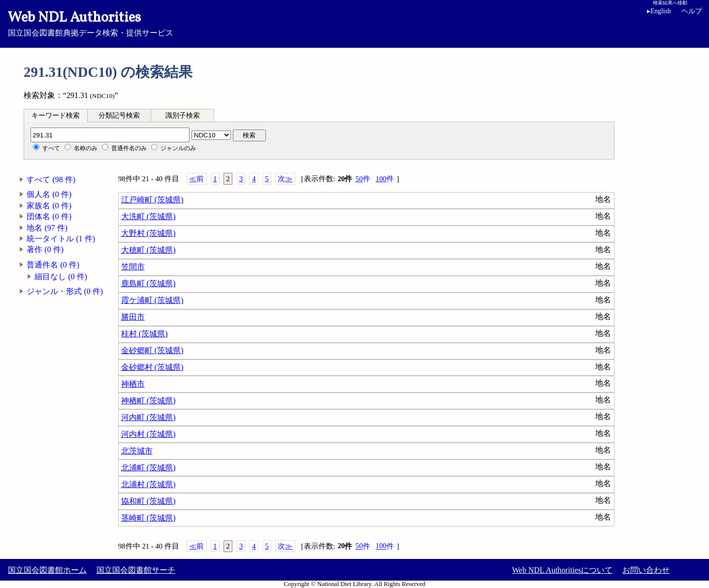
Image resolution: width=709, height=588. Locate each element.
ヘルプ (692, 11)
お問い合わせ (646, 570)
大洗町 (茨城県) (148, 216)
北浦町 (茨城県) (148, 468)
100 (385, 179)
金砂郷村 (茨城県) (152, 367)
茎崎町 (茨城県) (148, 518)
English (659, 11)
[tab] (56, 115)
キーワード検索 (56, 115)
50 (363, 179)
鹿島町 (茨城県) (148, 283)
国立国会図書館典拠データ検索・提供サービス (354, 23)
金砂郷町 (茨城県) (152, 350)
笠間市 (133, 267)
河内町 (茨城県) (148, 417)
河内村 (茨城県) (148, 434)
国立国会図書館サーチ (136, 570)
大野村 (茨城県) (148, 233)
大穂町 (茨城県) (148, 250)
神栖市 (133, 384)
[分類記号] (110, 135)
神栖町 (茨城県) (148, 401)
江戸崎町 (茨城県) (152, 200)
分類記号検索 (119, 115)
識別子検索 (183, 115)
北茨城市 (137, 451)
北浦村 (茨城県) (148, 484)
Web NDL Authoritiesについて (562, 570)
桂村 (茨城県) (145, 334)
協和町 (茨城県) (148, 501)
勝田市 (133, 317)
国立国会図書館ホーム (47, 570)
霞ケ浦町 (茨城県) (152, 300)
